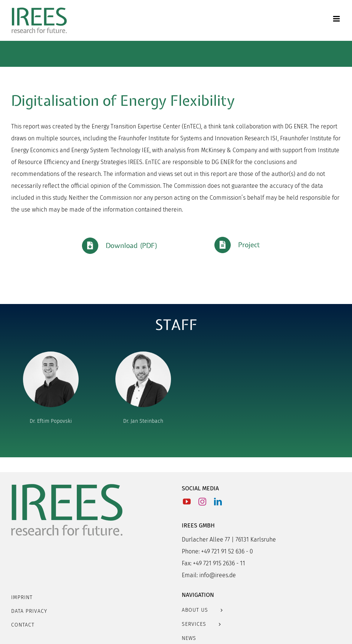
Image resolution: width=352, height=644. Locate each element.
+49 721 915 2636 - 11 (219, 563)
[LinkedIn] (218, 502)
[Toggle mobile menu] (337, 19)
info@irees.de (218, 575)
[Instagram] (202, 502)
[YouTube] (187, 502)
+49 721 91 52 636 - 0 (227, 551)
